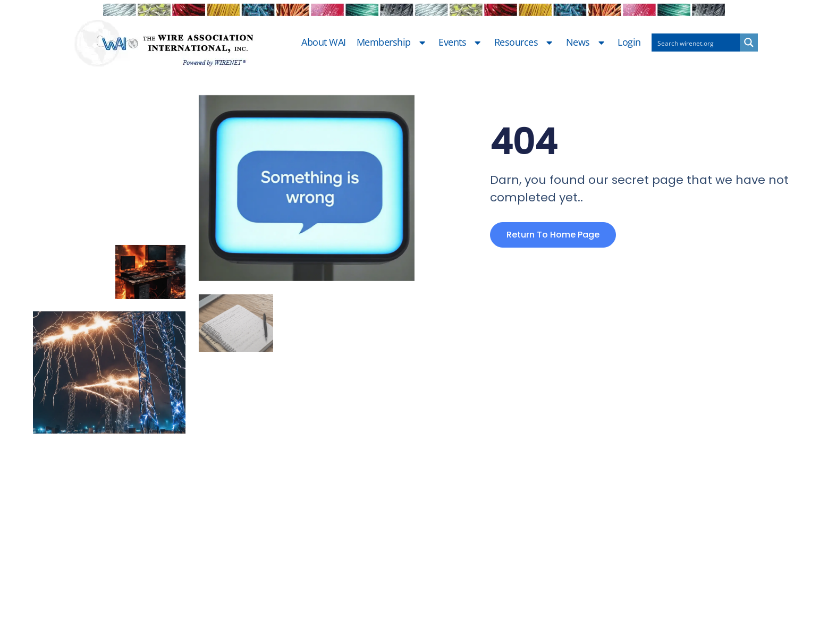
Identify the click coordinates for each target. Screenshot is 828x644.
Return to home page (553, 235)
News (587, 43)
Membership (392, 43)
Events (461, 43)
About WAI (324, 43)
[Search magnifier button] (749, 43)
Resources (525, 43)
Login (629, 43)
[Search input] (696, 43)
